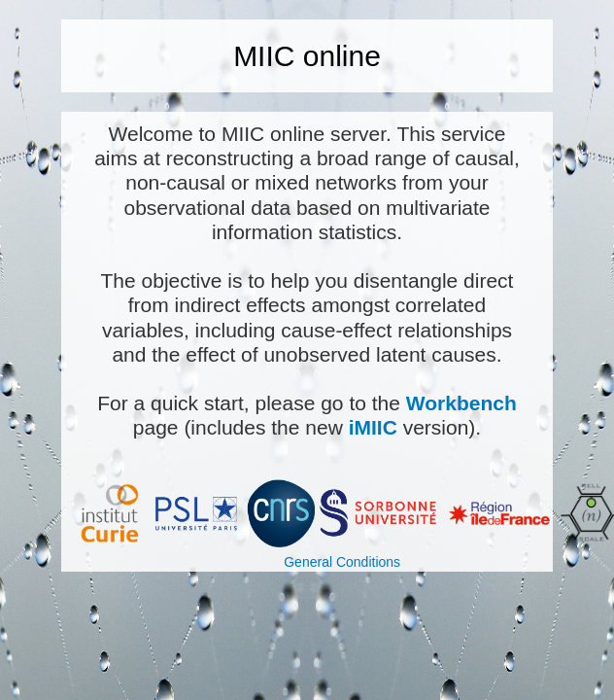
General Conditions (342, 562)
